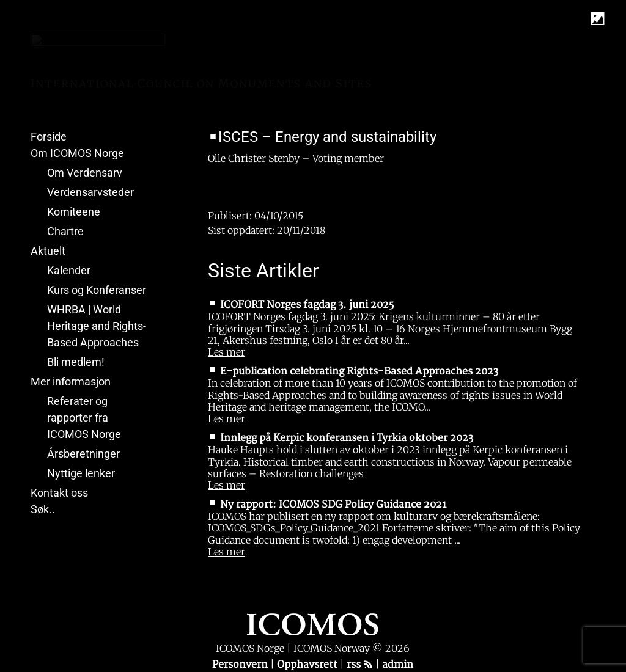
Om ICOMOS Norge (77, 153)
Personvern (241, 665)
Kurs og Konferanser (97, 290)
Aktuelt (48, 251)
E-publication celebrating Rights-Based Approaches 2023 (359, 371)
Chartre (65, 231)
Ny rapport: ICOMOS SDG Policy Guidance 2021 (333, 505)
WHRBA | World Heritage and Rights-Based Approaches (97, 326)
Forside (49, 137)
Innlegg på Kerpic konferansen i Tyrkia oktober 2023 (347, 438)
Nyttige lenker (81, 473)
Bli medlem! (76, 362)
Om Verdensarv (85, 173)
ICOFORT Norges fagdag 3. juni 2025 (307, 305)
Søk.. (43, 509)
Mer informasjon (71, 382)
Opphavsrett (308, 665)
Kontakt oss (59, 493)
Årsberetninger (83, 454)
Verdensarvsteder (90, 192)
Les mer (226, 352)
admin (398, 665)
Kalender (69, 270)
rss (360, 665)
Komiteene (74, 212)
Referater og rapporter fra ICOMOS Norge (84, 418)
